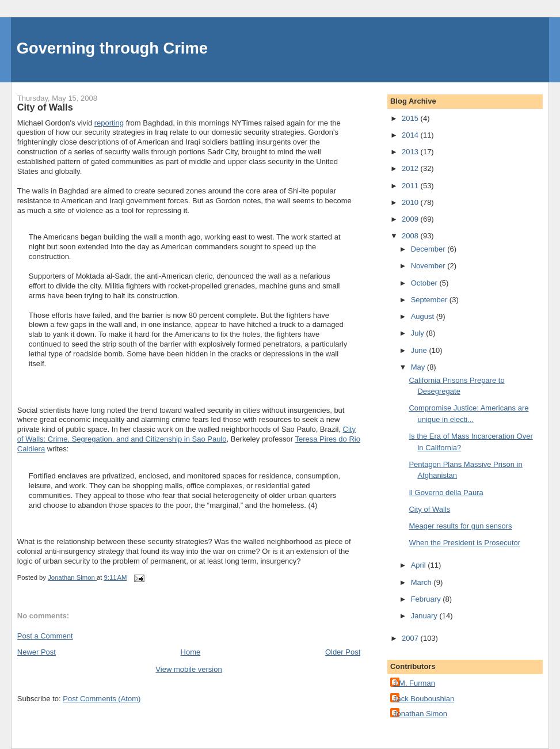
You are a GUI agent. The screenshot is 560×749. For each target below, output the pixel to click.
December (429, 249)
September (430, 300)
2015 (411, 118)
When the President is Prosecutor (464, 543)
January (425, 616)
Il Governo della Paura (446, 493)
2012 (411, 168)
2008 (411, 236)
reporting (109, 123)
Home (191, 652)
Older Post (343, 652)
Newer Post (37, 652)
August (424, 316)
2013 (411, 152)
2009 (411, 219)
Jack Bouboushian (424, 699)
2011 (411, 186)
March (422, 582)
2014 (411, 135)
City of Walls (429, 509)
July (419, 333)
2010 (411, 202)
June (420, 350)
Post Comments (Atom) (102, 699)
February (427, 599)
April (420, 565)
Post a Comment (45, 636)
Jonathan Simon (420, 714)
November (429, 266)
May (419, 367)
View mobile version (188, 669)
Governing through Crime (112, 48)
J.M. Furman (414, 683)
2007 (411, 638)
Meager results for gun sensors (460, 526)
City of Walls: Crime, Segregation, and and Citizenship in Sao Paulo (186, 434)
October (425, 283)
